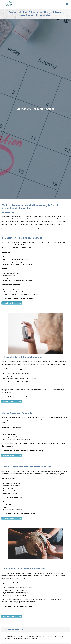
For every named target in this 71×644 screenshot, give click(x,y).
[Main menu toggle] (67, 4)
